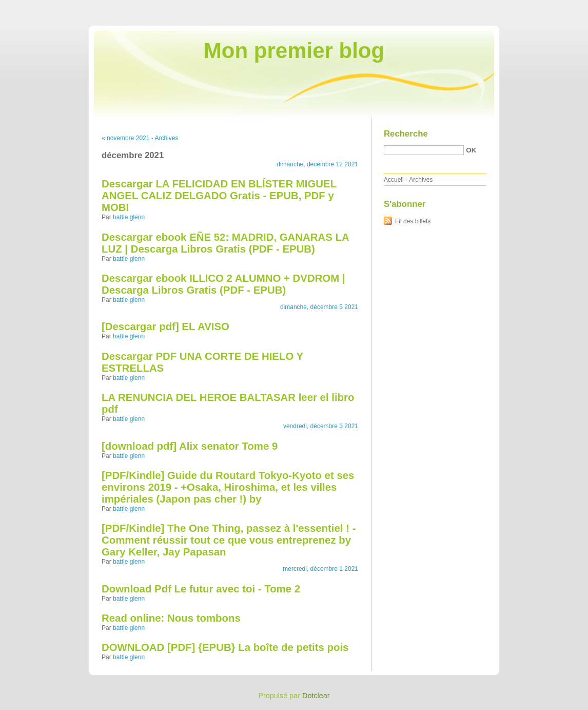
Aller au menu (507, 7)
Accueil (394, 180)
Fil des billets (413, 221)
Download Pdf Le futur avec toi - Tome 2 (201, 589)
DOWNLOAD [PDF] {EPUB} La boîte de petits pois (225, 647)
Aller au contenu (462, 7)
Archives (166, 138)
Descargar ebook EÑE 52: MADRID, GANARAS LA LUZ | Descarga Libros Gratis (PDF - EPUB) (225, 243)
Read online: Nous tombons (171, 618)
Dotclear (316, 696)
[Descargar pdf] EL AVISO (165, 327)
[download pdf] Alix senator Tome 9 (190, 446)
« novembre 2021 (125, 138)
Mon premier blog (294, 51)
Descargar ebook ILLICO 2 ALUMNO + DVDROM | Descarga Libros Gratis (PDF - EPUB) (223, 284)
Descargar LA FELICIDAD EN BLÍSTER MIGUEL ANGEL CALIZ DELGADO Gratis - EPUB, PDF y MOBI (219, 196)
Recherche (406, 134)
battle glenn (129, 217)
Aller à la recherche (558, 7)
